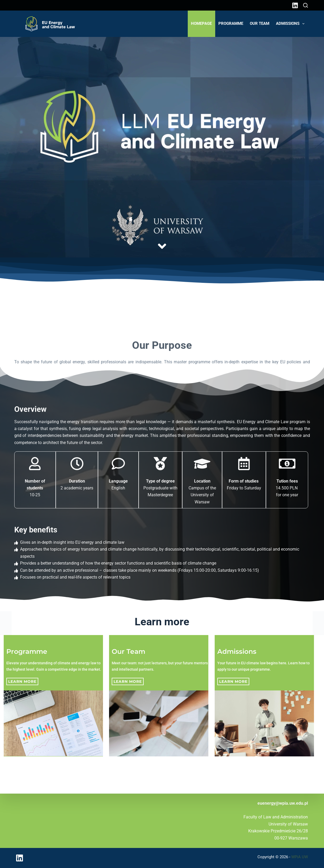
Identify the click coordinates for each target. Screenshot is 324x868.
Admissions (291, 24)
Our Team (260, 23)
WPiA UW (300, 857)
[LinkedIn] (295, 5)
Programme (231, 23)
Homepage (201, 23)
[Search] (306, 5)
